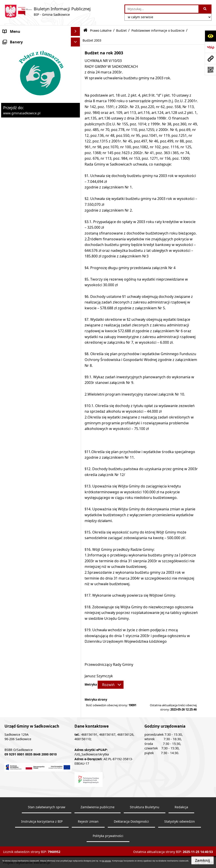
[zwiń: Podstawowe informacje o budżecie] (76, 127)
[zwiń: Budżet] (76, 103)
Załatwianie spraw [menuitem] (18, 565)
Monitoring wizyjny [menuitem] (19, 673)
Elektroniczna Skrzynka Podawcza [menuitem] (32, 628)
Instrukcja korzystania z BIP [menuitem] (26, 637)
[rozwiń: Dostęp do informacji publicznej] (76, 601)
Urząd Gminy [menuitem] (14, 58)
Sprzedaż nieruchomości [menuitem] (24, 497)
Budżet (121, 30)
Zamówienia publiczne (98, 849)
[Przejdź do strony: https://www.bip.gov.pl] (210, 47)
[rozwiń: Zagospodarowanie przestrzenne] (76, 529)
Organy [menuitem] (9, 49)
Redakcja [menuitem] (11, 646)
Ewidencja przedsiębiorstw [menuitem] (26, 538)
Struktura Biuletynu (145, 849)
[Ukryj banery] (75, 683)
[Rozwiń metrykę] (111, 685)
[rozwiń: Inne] (76, 592)
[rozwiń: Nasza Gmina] (76, 41)
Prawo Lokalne (101, 30)
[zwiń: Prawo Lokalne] (76, 68)
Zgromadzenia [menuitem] (15, 619)
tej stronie (107, 861)
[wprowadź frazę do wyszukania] (162, 9)
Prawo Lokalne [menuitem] (16, 67)
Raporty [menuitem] (10, 664)
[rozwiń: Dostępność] (76, 655)
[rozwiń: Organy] (76, 50)
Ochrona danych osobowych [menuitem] (27, 574)
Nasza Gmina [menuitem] (14, 40)
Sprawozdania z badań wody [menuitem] (27, 556)
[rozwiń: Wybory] (76, 583)
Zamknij (202, 860)
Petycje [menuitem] (9, 610)
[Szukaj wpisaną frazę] (205, 9)
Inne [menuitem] (7, 592)
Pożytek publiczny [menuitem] (18, 473)
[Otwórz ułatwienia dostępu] (210, 36)
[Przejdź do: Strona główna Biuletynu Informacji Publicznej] (85, 30)
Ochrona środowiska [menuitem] (21, 520)
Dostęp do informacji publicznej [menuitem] (30, 601)
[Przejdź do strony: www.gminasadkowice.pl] (210, 58)
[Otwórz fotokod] (210, 70)
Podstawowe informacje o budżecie (158, 30)
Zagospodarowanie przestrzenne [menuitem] (31, 529)
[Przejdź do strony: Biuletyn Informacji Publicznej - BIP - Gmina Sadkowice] (48, 11)
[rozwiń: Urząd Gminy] (76, 59)
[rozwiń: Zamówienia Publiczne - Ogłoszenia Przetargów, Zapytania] (76, 459)
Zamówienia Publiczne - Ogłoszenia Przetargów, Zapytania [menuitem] (33, 462)
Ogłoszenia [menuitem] (12, 547)
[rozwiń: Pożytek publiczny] (76, 473)
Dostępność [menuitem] (13, 655)
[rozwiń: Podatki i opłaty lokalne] (76, 423)
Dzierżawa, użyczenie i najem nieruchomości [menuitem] (28, 508)
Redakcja (181, 849)
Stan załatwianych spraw (47, 849)
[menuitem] (40, 79)
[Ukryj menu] (75, 31)
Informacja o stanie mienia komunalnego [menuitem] (26, 485)
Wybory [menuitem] (9, 583)
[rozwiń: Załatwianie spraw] (76, 565)
